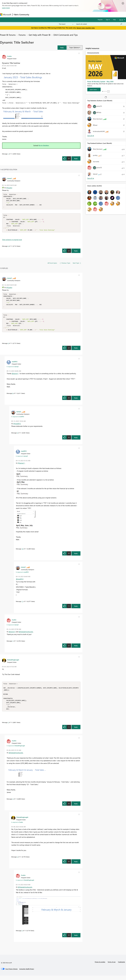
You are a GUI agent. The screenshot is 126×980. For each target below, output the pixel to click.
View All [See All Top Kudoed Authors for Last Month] (91, 178)
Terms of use (112, 966)
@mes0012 (17, 427)
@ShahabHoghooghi (26, 635)
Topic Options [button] (74, 47)
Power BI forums (8, 35)
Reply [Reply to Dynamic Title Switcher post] (76, 159)
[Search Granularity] (66, 24)
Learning (77, 14)
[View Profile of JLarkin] (9, 56)
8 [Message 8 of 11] (13, 396)
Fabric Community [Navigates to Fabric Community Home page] (21, 15)
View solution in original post (12, 241)
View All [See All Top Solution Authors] (91, 136)
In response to (13, 370)
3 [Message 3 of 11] (13, 803)
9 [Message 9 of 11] (17, 436)
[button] (62, 48)
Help (114, 19)
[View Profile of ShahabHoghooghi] (13, 663)
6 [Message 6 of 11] (8, 248)
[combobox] (99, 24)
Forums (34, 14)
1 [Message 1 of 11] (8, 154)
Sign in (108, 19)
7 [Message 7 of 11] (13, 644)
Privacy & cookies (100, 966)
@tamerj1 (15, 377)
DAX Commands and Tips (66, 35)
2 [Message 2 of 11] (8, 727)
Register (100, 19)
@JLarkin (9, 188)
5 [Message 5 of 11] (22, 935)
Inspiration (43, 14)
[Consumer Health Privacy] (27, 973)
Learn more (6, 8)
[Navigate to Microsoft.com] (6, 15)
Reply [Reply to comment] (76, 252)
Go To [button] (121, 20)
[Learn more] (94, 90)
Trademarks (121, 966)
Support (86, 14)
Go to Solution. (44, 145)
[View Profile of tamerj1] (10, 178)
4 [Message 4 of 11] (17, 861)
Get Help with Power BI (40, 35)
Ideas (51, 14)
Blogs (69, 14)
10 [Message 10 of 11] (22, 552)
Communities (60, 14)
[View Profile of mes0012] (15, 365)
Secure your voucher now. (86, 28)
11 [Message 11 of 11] (22, 604)
